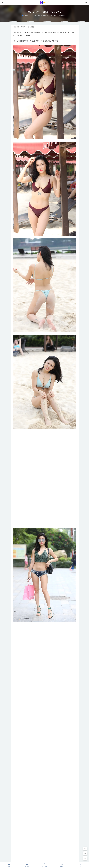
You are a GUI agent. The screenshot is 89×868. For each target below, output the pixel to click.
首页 (24, 27)
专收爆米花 (62, 16)
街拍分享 (27, 865)
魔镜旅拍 (62, 865)
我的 (80, 865)
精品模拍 (26, 16)
